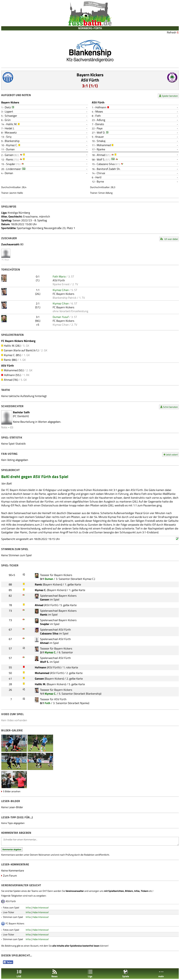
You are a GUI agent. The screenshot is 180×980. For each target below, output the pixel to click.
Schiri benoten (170, 407)
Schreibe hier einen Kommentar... (90, 841)
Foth (98, 116)
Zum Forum (10, 876)
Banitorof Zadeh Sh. (109, 169)
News (54, 974)
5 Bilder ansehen (12, 791)
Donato (100, 124)
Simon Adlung (105, 193)
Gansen (9, 155)
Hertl (98, 177)
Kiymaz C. (12, 145)
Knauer (100, 137)
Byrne (100, 181)
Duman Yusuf (61, 317)
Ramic (10, 159)
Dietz (8, 107)
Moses (99, 111)
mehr (161, 974)
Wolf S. (101, 159)
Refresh (172, 32)
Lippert (9, 111)
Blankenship (12, 141)
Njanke (101, 149)
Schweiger (11, 116)
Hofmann (101, 107)
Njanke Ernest (61, 284)
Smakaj (101, 141)
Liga (90, 974)
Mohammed (104, 145)
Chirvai (101, 173)
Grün (8, 120)
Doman (9, 173)
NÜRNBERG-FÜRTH (90, 28)
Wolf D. (101, 132)
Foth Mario (59, 276)
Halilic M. (12, 124)
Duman (10, 149)
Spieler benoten (170, 96)
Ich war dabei (171, 239)
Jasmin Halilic (16, 193)
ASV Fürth (90, 80)
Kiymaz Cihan (61, 290)
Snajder (11, 164)
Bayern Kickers (90, 75)
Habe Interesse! (41, 907)
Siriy (9, 137)
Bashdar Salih (21, 412)
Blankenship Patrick (65, 298)
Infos (28, 907)
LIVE (19, 974)
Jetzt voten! (172, 454)
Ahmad (101, 155)
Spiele (126, 974)
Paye (100, 128)
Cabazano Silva (106, 164)
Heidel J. (10, 128)
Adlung (101, 120)
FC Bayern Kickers (63, 294)
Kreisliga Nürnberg (19, 213)
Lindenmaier (14, 169)
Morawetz (11, 132)
